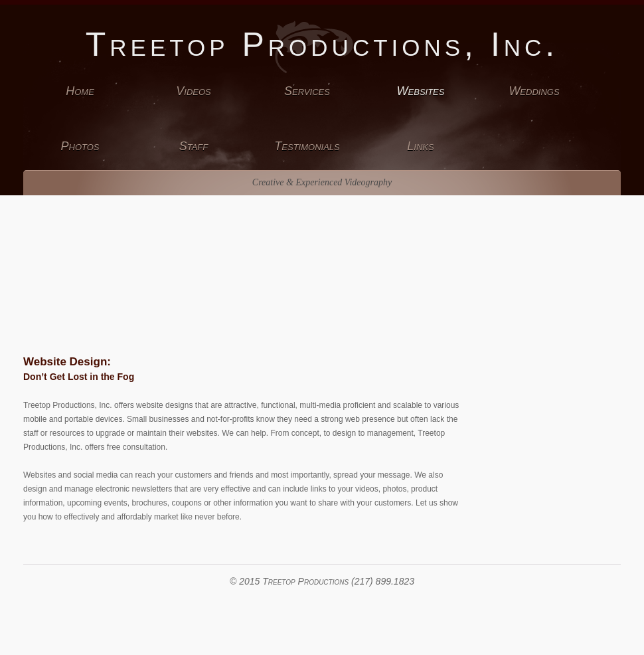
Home (80, 91)
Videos (193, 91)
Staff (194, 146)
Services (307, 91)
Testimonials (307, 146)
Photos (80, 146)
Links (420, 146)
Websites (421, 91)
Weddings (534, 91)
